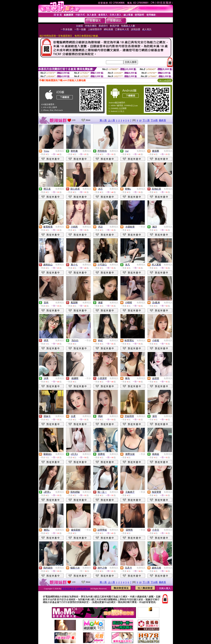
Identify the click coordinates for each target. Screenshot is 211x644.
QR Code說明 (165, 80)
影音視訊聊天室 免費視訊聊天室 (76, 589)
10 (140, 120)
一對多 (142, 227)
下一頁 (146, 120)
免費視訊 (60, 151)
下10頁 (154, 120)
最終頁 (162, 120)
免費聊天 (87, 568)
